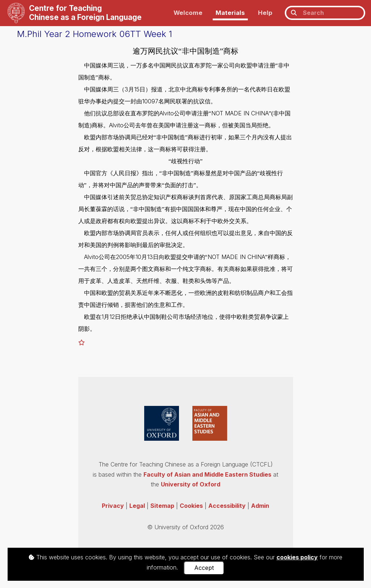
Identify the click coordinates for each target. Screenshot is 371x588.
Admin (260, 506)
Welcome (188, 13)
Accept (204, 568)
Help (265, 13)
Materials (230, 13)
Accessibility (227, 506)
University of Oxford (191, 484)
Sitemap (162, 506)
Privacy (113, 506)
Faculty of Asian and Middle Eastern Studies (207, 474)
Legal (137, 506)
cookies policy (297, 557)
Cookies (191, 506)
